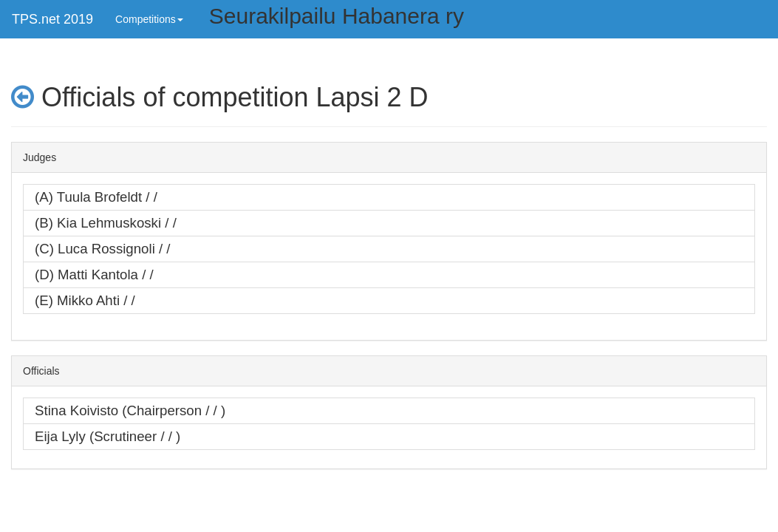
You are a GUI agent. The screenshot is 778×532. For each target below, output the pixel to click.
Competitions (149, 19)
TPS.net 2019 (52, 19)
